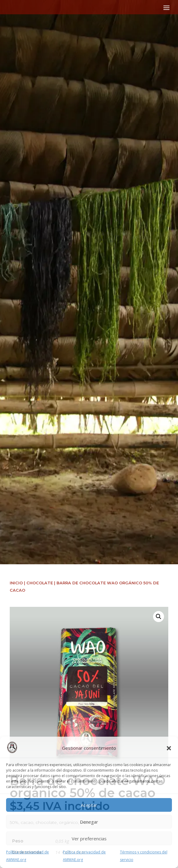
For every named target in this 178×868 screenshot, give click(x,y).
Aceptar (89, 805)
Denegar (89, 822)
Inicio (16, 583)
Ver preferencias (89, 839)
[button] (169, 748)
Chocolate (40, 583)
